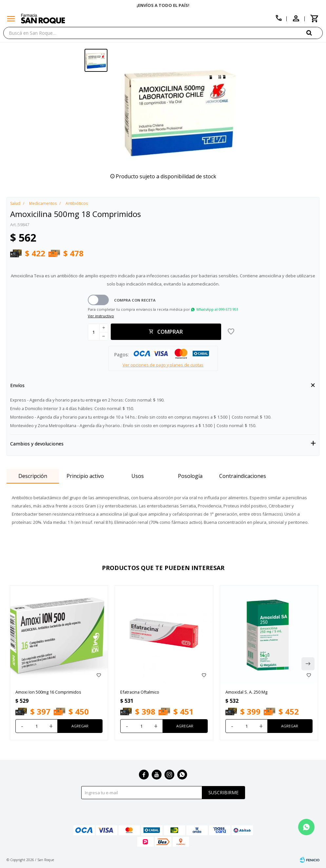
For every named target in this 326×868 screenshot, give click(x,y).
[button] (315, 33)
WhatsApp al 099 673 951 (217, 309)
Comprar (170, 332)
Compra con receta (135, 300)
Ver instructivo (101, 316)
